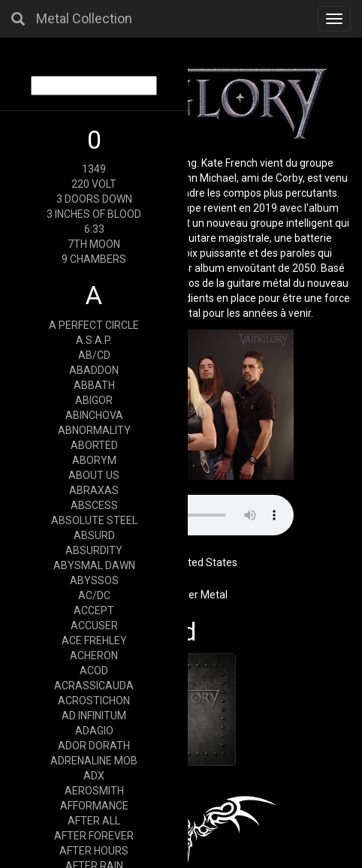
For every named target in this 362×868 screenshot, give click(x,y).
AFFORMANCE (94, 806)
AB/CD (94, 355)
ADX (94, 776)
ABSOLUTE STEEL (94, 520)
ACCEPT (94, 610)
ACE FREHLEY (94, 640)
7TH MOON (94, 244)
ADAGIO (94, 731)
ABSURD (94, 535)
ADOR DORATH (94, 746)
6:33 (94, 229)
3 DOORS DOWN (94, 199)
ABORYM (94, 460)
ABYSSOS (94, 580)
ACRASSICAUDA (94, 686)
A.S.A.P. (94, 340)
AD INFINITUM (94, 716)
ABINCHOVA (94, 415)
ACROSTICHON (94, 701)
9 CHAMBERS (94, 259)
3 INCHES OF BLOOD (94, 214)
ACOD (94, 671)
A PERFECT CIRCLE (94, 325)
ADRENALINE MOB (94, 761)
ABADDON (94, 370)
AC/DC (94, 595)
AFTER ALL (94, 821)
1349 (94, 169)
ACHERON (94, 656)
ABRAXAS (94, 490)
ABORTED (94, 445)
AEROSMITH (94, 791)
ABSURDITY (94, 550)
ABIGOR (94, 400)
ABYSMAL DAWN (94, 565)
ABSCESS (94, 505)
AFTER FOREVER (94, 836)
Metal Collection (84, 18)
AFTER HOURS (94, 851)
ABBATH (94, 385)
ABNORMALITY (94, 430)
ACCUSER (94, 625)
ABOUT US (94, 475)
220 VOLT (94, 184)
